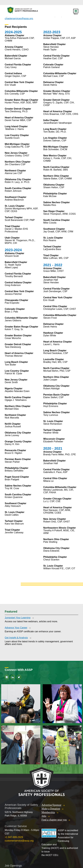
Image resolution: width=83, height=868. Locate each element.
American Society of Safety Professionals (23, 11)
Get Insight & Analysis (16, 638)
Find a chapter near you (54, 820)
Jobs (44, 816)
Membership (48, 812)
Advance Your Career (16, 628)
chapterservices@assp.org (19, 18)
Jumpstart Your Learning (18, 618)
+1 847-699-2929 (14, 837)
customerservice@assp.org (19, 841)
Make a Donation (51, 809)
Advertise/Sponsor (51, 805)
